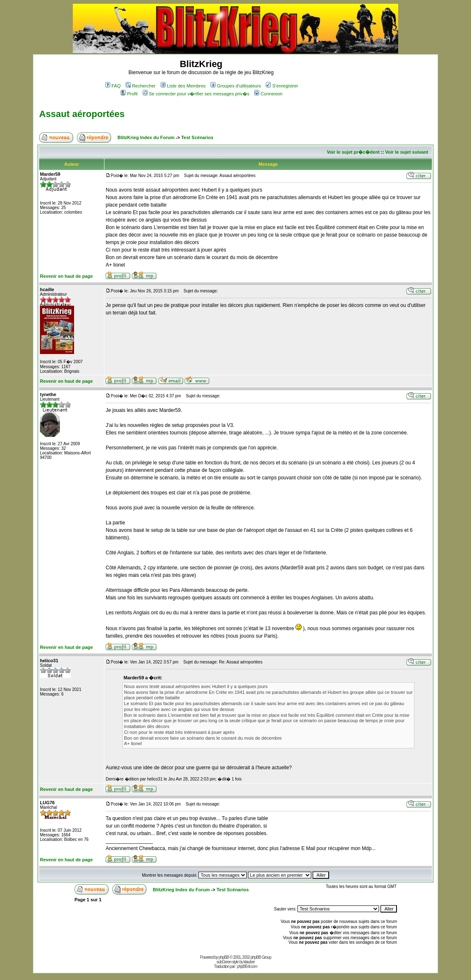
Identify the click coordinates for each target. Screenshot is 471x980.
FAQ (113, 86)
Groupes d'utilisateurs (236, 86)
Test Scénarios (197, 137)
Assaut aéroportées (82, 114)
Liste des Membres (183, 86)
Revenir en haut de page (66, 276)
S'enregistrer (282, 86)
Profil (129, 94)
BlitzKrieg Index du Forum (146, 137)
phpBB (224, 957)
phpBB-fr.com (247, 966)
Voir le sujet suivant (407, 152)
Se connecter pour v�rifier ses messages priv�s (196, 94)
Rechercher (141, 86)
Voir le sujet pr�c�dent (353, 152)
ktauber (249, 962)
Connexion (268, 94)
